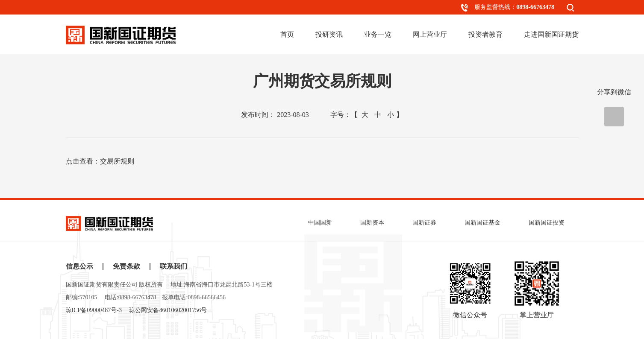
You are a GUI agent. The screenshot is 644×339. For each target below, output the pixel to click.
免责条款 (126, 266)
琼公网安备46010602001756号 (168, 310)
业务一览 (378, 34)
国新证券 (424, 223)
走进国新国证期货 (551, 34)
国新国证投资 (547, 223)
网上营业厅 (430, 34)
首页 (287, 34)
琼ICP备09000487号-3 (94, 310)
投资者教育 (485, 34)
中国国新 (320, 223)
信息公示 (79, 266)
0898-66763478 (535, 7)
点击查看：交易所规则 (100, 161)
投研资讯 (329, 34)
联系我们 (173, 266)
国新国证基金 (482, 223)
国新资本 (372, 223)
